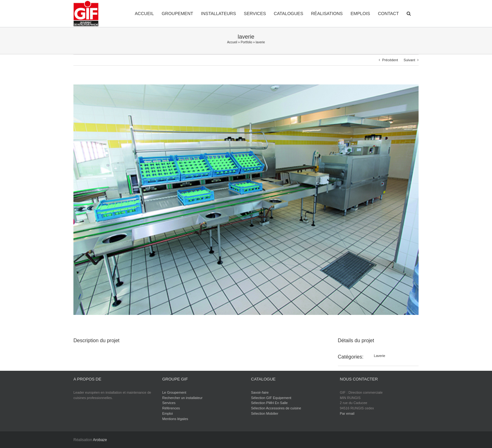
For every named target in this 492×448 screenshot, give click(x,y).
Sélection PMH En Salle (269, 403)
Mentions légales (175, 419)
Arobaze (100, 440)
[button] (409, 13)
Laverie (380, 356)
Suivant (409, 60)
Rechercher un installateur (182, 398)
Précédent (390, 60)
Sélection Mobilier (265, 413)
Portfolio (246, 42)
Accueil (232, 42)
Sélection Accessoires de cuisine (276, 408)
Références (171, 408)
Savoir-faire (260, 392)
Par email (347, 413)
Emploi (168, 413)
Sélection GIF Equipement (271, 398)
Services (169, 403)
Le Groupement (174, 392)
